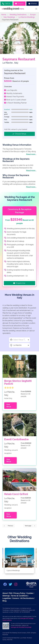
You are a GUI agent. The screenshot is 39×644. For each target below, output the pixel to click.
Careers (16, 598)
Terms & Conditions (19, 596)
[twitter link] (11, 585)
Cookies (30, 593)
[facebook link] (5, 585)
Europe (33, 15)
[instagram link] (16, 585)
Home (4, 15)
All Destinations (27, 598)
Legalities (7, 598)
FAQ (11, 593)
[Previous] (3, 38)
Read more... (31, 154)
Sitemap (6, 596)
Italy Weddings (9, 17)
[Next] (36, 38)
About (5, 593)
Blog (4, 601)
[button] (36, 9)
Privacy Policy (19, 593)
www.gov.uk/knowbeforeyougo (21, 627)
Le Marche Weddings (27, 17)
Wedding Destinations (18, 15)
